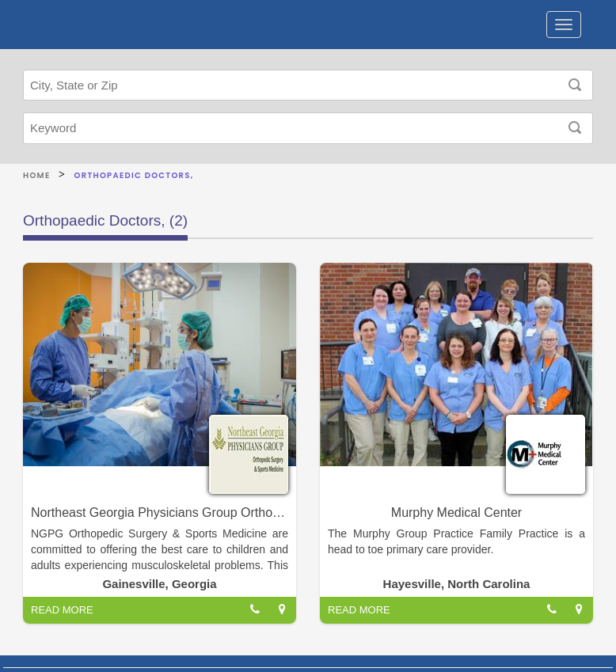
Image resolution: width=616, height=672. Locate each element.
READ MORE (62, 610)
